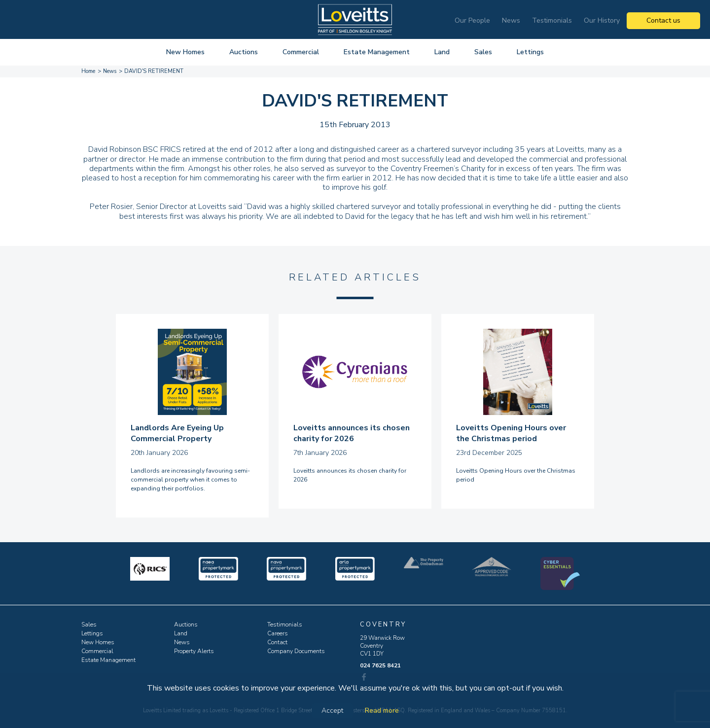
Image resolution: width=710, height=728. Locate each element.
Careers (278, 633)
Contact (277, 642)
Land (442, 52)
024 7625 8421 (380, 665)
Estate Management (377, 52)
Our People (472, 20)
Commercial (301, 52)
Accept (332, 711)
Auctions (244, 52)
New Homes (185, 52)
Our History (602, 20)
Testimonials (552, 20)
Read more (382, 711)
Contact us (663, 20)
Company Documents (296, 651)
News (511, 20)
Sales (483, 52)
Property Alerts (194, 651)
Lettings (530, 52)
